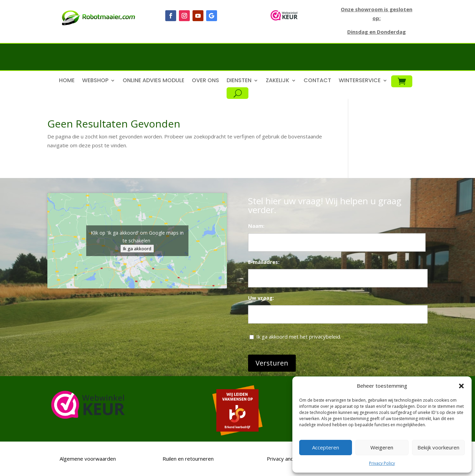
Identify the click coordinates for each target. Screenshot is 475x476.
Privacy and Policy (288, 459)
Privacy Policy (382, 463)
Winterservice (360, 81)
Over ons (205, 81)
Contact (317, 81)
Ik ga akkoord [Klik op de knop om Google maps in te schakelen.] (137, 249)
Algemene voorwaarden (87, 459)
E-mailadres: (264, 262)
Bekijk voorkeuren (438, 447)
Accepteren (326, 447)
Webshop (95, 81)
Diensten (239, 81)
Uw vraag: (261, 298)
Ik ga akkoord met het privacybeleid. (299, 337)
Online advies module (154, 81)
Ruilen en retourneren (187, 459)
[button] (461, 386)
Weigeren (382, 447)
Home (67, 81)
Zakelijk (278, 81)
